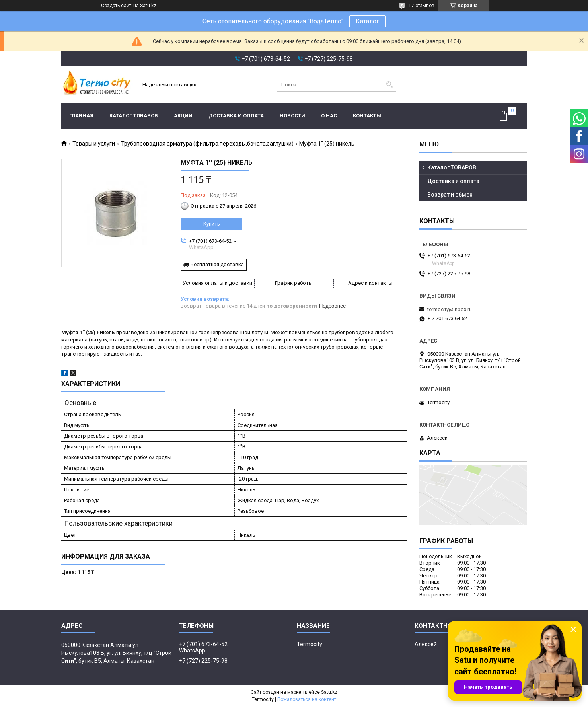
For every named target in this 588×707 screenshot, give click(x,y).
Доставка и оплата (236, 116)
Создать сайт (116, 6)
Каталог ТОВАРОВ (134, 116)
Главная (81, 116)
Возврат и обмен (450, 195)
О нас (329, 116)
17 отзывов (422, 6)
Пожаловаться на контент (307, 699)
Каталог (367, 21)
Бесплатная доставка (217, 264)
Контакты (367, 116)
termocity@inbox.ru (450, 309)
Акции (183, 116)
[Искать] (389, 85)
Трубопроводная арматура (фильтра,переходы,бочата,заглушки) (207, 144)
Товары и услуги (94, 144)
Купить (212, 224)
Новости (292, 116)
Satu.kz (329, 692)
